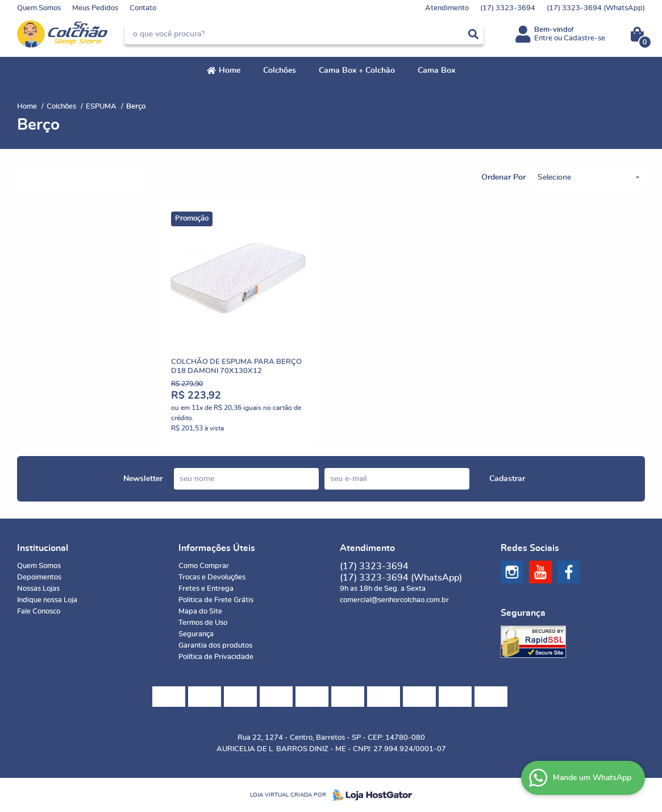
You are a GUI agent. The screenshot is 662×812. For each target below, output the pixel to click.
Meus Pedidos (95, 8)
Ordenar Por (503, 177)
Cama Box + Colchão (357, 71)
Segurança (196, 634)
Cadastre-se (584, 38)
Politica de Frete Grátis (216, 600)
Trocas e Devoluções (212, 577)
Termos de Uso (203, 623)
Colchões (280, 71)
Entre (543, 38)
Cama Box (436, 71)
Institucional (43, 548)
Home (230, 71)
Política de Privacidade (216, 657)
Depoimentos (39, 577)
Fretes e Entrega (206, 589)
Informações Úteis (217, 548)
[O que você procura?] (473, 34)
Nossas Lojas (38, 589)
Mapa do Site (200, 612)
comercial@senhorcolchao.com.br (394, 600)
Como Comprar (204, 566)
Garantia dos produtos (215, 646)
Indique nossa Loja (47, 600)
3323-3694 (508, 8)
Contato (143, 8)
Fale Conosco (39, 612)
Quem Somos (39, 8)
